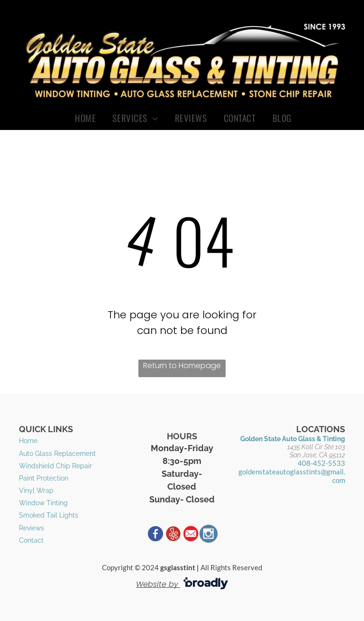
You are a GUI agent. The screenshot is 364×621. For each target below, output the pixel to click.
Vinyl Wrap (36, 491)
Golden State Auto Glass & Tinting (293, 439)
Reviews (32, 528)
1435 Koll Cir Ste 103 (316, 447)
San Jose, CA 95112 (317, 455)
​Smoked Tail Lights (49, 515)
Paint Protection (44, 478)
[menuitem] (86, 118)
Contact (31, 540)
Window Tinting (43, 503)
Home (28, 441)
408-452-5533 (321, 463)
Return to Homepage (182, 366)
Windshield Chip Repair (55, 466)
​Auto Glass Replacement (57, 454)
